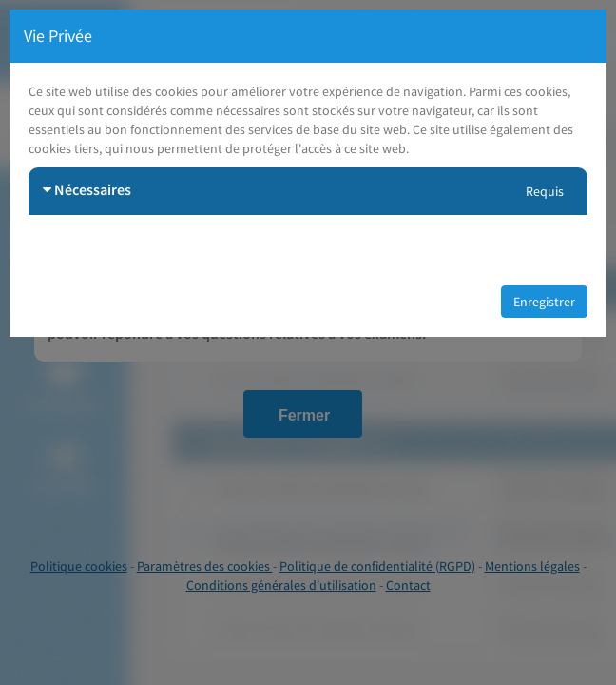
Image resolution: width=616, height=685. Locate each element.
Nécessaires (87, 189)
